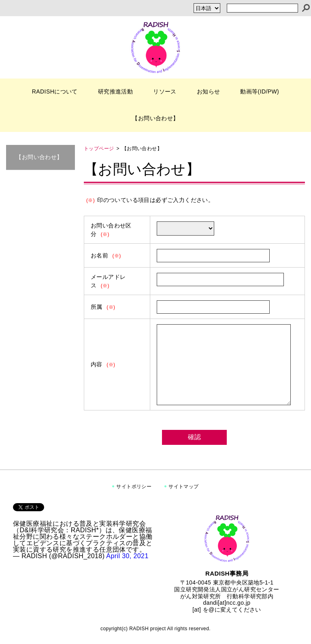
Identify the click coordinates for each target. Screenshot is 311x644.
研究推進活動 (115, 91)
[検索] (306, 8)
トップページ (99, 149)
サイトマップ (183, 487)
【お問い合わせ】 (155, 118)
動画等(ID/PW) (260, 91)
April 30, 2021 (127, 556)
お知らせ (209, 91)
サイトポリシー (134, 487)
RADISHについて (55, 91)
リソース (165, 91)
